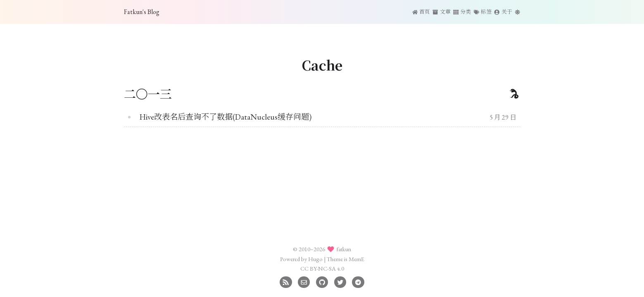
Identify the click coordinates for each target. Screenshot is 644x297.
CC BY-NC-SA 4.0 (322, 268)
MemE (356, 259)
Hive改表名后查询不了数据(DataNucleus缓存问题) (226, 117)
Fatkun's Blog (142, 12)
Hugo (315, 259)
